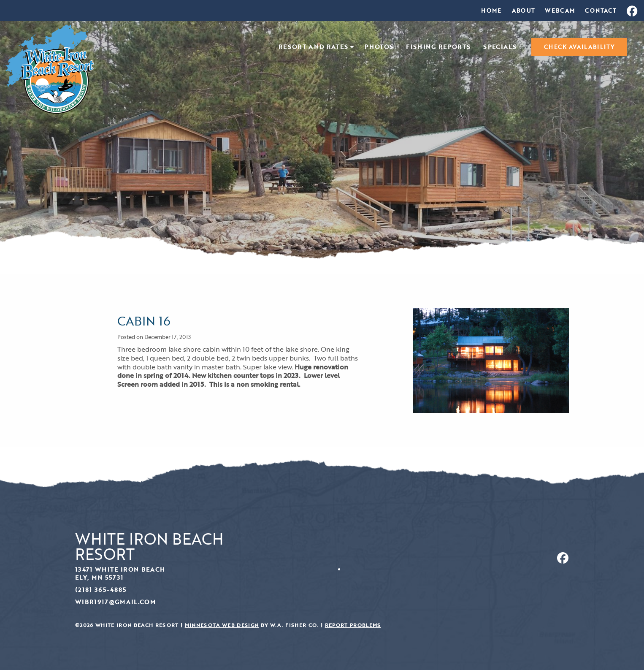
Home (491, 11)
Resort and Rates (313, 47)
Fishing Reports (438, 47)
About (524, 11)
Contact (601, 11)
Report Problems (353, 625)
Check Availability (579, 47)
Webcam (560, 11)
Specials (500, 47)
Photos (379, 47)
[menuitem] (491, 11)
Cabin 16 (144, 321)
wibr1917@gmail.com (115, 602)
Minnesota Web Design (222, 625)
